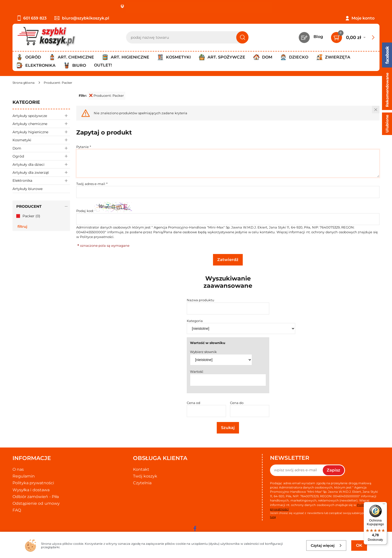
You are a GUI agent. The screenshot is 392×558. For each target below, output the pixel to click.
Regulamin (24, 476)
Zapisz (333, 470)
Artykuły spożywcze (41, 116)
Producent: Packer (106, 95)
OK (359, 545)
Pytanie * (84, 147)
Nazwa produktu (201, 300)
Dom (41, 148)
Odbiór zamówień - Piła (36, 497)
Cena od (194, 403)
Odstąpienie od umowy (36, 503)
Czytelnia (142, 483)
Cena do (237, 403)
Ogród (41, 156)
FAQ (17, 510)
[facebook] (195, 528)
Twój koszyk (145, 476)
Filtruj (22, 226)
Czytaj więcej (326, 545)
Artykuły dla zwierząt (41, 172)
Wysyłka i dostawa (31, 490)
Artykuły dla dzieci (41, 164)
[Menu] (384, 505)
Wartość (197, 371)
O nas (18, 469)
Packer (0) (31, 216)
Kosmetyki (41, 140)
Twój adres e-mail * (92, 184)
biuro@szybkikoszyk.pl (82, 18)
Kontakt (141, 469)
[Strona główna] (23, 83)
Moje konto (363, 18)
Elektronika (41, 181)
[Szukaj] (242, 37)
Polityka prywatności (33, 483)
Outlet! (103, 65)
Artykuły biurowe (27, 189)
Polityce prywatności (97, 237)
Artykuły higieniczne (41, 132)
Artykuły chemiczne (41, 124)
